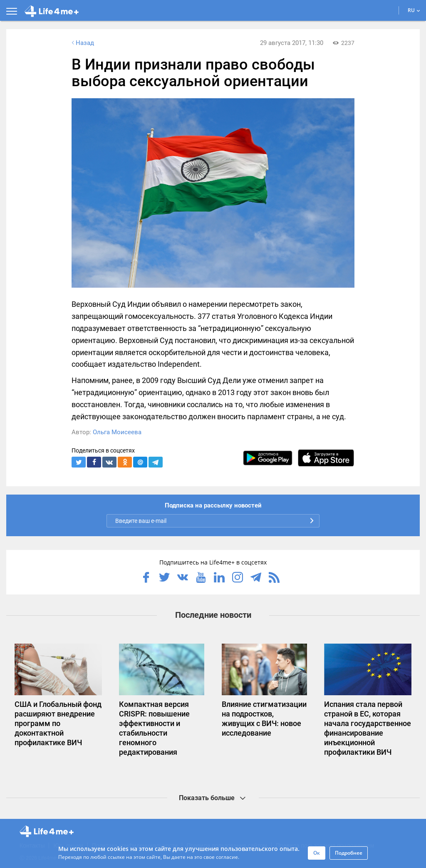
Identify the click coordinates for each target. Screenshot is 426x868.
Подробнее (349, 853)
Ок (317, 853)
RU (414, 10)
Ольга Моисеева (117, 432)
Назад (82, 43)
